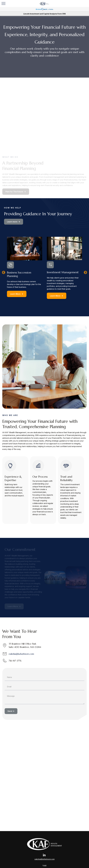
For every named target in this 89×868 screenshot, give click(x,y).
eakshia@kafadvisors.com (21, 654)
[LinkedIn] (44, 855)
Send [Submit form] (10, 711)
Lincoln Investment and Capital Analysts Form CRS (45, 14)
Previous (4, 273)
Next (85, 273)
